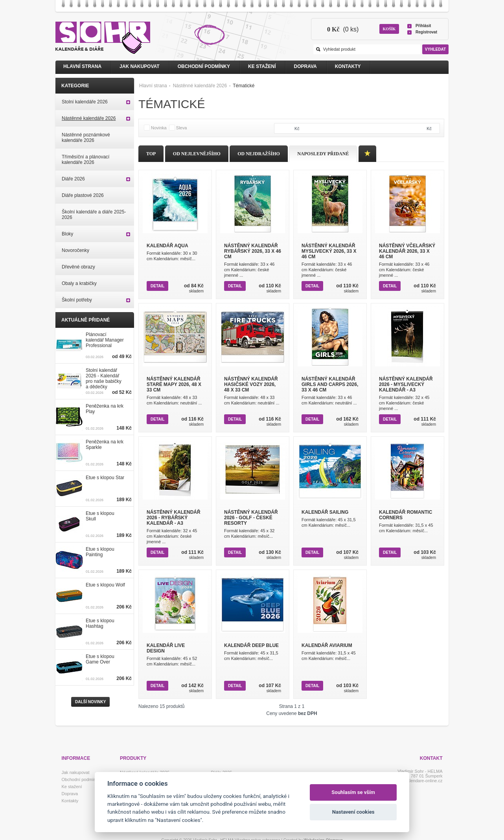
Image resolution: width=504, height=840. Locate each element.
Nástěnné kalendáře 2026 (200, 86)
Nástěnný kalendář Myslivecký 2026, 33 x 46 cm (329, 251)
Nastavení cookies (353, 812)
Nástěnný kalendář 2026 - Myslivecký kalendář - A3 (406, 384)
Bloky (67, 234)
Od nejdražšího (259, 154)
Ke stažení (262, 66)
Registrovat (426, 32)
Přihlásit (423, 26)
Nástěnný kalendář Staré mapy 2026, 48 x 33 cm (174, 384)
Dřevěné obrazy (78, 267)
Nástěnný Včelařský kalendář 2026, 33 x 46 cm (407, 251)
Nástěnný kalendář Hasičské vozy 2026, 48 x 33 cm (251, 384)
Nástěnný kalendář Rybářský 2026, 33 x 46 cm (253, 251)
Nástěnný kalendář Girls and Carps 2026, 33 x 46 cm (330, 384)
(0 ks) (343, 29)
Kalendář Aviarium (327, 645)
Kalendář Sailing (325, 512)
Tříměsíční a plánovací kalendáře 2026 (86, 160)
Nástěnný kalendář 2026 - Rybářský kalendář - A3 (174, 518)
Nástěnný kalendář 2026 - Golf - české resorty (251, 518)
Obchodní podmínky (204, 66)
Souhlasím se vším (353, 792)
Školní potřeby (77, 300)
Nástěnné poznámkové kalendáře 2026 (86, 138)
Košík (389, 29)
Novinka (159, 128)
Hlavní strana (153, 86)
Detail (157, 286)
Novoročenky (75, 250)
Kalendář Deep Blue (251, 645)
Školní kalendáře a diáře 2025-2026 (94, 215)
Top (151, 154)
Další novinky (90, 702)
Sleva (182, 128)
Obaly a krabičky (79, 283)
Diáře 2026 (73, 179)
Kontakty (348, 66)
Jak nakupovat (140, 66)
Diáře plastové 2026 (83, 195)
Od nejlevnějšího (197, 154)
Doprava (305, 66)
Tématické (244, 86)
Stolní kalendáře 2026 (85, 102)
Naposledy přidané (323, 154)
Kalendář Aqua (167, 246)
